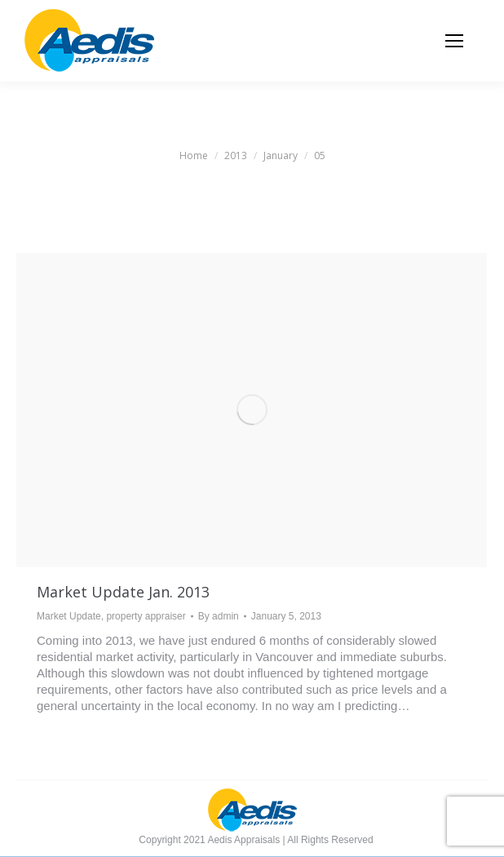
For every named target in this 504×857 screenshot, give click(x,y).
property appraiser (146, 616)
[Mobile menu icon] (454, 41)
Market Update (69, 616)
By (219, 616)
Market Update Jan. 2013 (123, 592)
